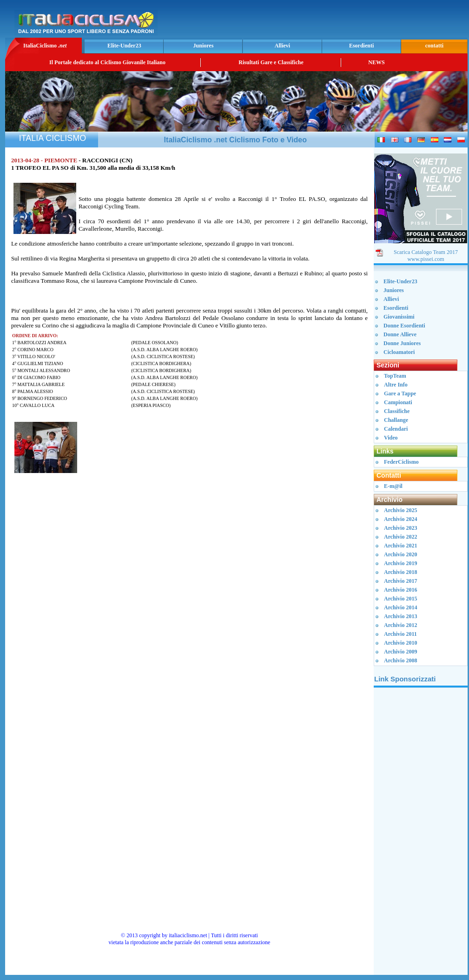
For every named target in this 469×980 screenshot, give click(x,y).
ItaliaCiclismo (45, 46)
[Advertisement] (357, 21)
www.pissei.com (426, 259)
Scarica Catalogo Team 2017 (426, 252)
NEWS (376, 62)
